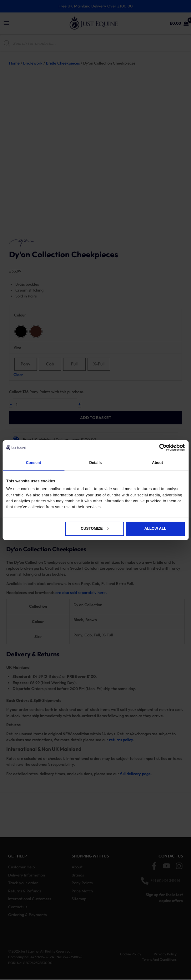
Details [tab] (96, 463)
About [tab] (157, 463)
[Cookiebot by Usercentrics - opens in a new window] (157, 447)
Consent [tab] (34, 463)
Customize (95, 529)
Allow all (155, 529)
